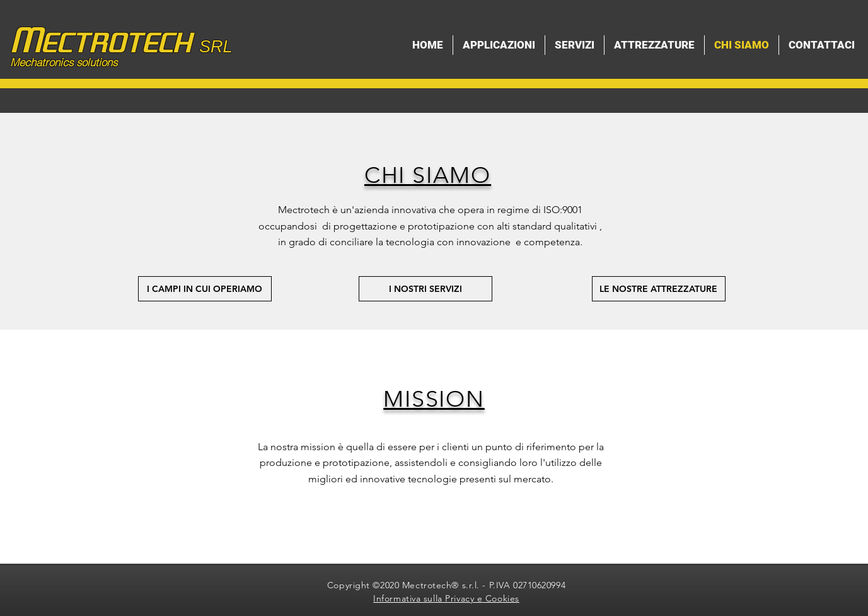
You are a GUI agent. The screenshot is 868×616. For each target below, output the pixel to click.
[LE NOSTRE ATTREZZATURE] (659, 289)
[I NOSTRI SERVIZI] (425, 289)
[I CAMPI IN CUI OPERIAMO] (205, 289)
